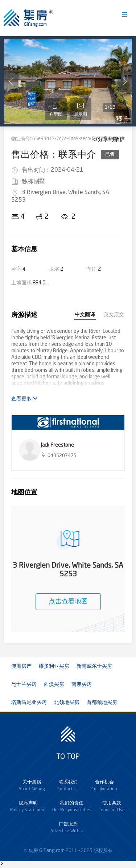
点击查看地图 (68, 602)
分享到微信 (111, 139)
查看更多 (24, 399)
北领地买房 (67, 702)
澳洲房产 (21, 666)
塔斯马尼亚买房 (29, 702)
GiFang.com (52, 851)
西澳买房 (54, 684)
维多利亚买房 (54, 666)
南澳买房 (82, 684)
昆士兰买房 (24, 684)
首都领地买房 (102, 702)
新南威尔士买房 (94, 666)
